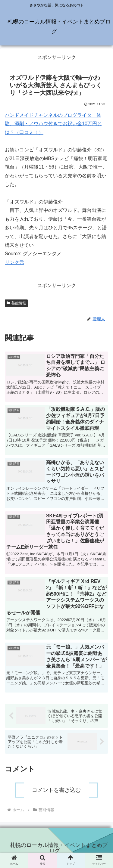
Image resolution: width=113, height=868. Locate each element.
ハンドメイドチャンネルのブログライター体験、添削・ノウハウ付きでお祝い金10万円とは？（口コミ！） (53, 124)
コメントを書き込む (56, 790)
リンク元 (14, 262)
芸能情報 (16, 303)
